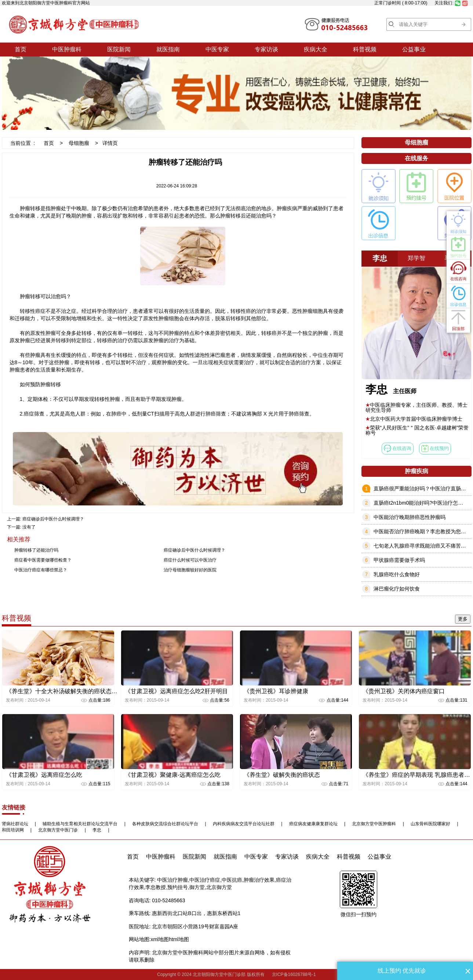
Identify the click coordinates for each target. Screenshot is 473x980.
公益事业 (414, 49)
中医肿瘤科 (67, 49)
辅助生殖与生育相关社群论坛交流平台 (80, 824)
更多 (463, 619)
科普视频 (365, 49)
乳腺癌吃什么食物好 (397, 574)
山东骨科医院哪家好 (430, 824)
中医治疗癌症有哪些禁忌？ (41, 570)
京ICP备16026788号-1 (294, 974)
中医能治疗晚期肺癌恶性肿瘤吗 (410, 517)
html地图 (179, 939)
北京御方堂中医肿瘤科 (374, 824)
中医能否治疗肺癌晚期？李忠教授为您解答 (422, 531)
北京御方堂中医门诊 (58, 830)
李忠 (97, 830)
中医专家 (217, 49)
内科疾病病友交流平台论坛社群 (244, 824)
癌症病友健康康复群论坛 (313, 824)
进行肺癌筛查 (211, 414)
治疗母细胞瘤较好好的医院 (190, 570)
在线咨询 (398, 449)
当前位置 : (23, 143)
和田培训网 (13, 830)
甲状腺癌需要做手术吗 (399, 560)
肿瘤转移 (30, 208)
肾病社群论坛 (15, 824)
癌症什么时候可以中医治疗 (190, 560)
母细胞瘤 (79, 143)
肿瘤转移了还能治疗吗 (36, 550)
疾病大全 (316, 49)
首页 (21, 49)
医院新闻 (119, 49)
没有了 (29, 527)
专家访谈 (266, 49)
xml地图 (160, 939)
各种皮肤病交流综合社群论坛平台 (165, 824)
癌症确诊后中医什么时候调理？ (53, 519)
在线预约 (435, 449)
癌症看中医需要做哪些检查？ (43, 560)
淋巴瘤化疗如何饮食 (397, 589)
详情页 (110, 143)
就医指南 (168, 49)
